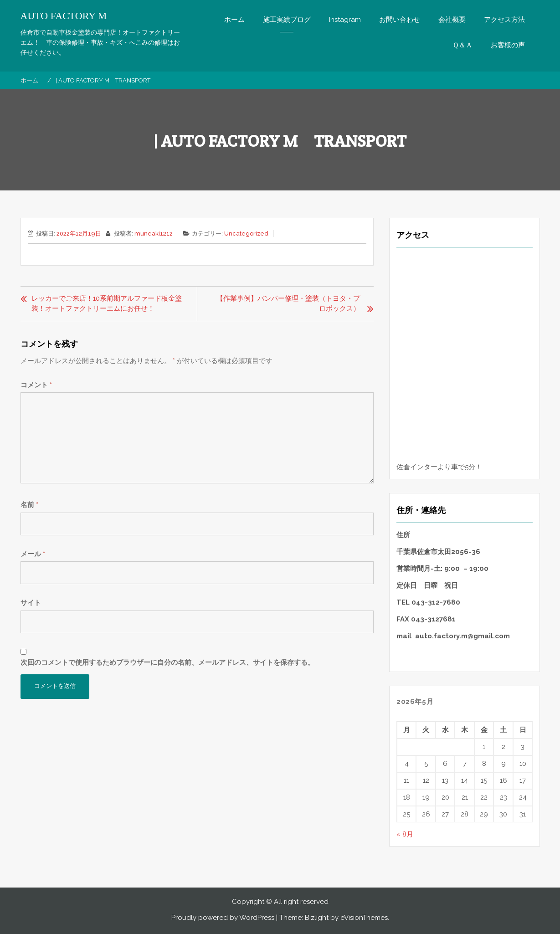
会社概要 (452, 20)
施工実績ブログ (287, 20)
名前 (29, 505)
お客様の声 (508, 45)
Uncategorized (246, 233)
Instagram (345, 20)
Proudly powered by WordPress (223, 918)
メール (33, 554)
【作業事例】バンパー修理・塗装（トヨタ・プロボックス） (288, 303)
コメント (36, 385)
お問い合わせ (400, 20)
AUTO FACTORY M (64, 16)
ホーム (234, 20)
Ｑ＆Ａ (462, 45)
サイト (31, 603)
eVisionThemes (364, 918)
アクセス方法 (504, 20)
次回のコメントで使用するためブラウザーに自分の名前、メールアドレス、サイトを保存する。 (167, 662)
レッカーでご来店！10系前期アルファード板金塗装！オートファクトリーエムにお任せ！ (107, 303)
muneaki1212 (154, 233)
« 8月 (405, 834)
